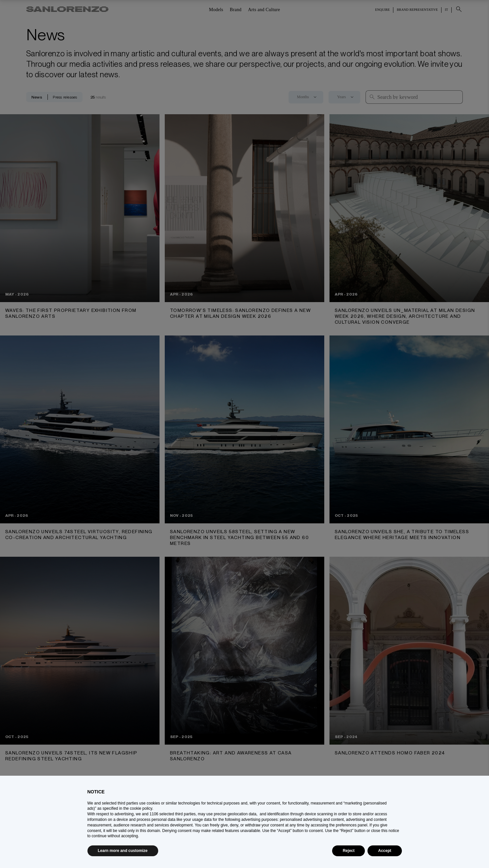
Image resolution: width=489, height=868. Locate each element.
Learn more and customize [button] (123, 851)
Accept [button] (385, 851)
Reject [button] (348, 851)
